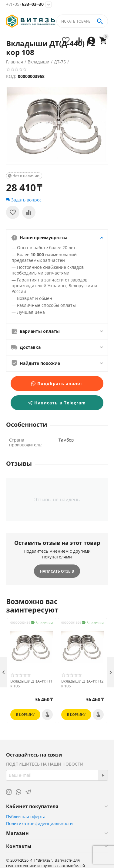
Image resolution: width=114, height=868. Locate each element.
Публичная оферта (26, 817)
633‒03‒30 (25, 4)
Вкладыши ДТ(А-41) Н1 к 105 (31, 684)
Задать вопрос (24, 200)
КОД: (11, 76)
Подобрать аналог (57, 383)
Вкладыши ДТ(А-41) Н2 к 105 (82, 684)
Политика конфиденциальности (39, 823)
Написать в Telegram (57, 403)
